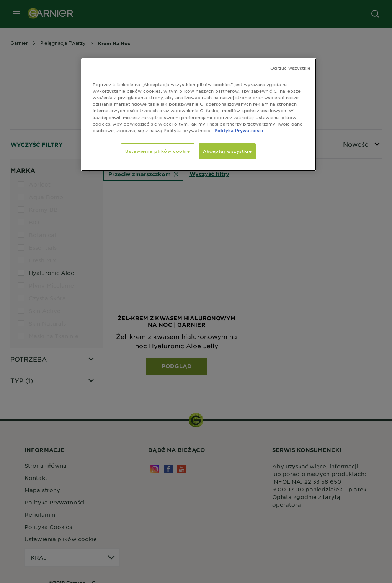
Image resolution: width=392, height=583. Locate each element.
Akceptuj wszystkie (227, 151)
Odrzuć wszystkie (291, 68)
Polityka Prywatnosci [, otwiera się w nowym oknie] (239, 130)
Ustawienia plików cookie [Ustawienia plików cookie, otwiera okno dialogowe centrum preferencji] (158, 151)
